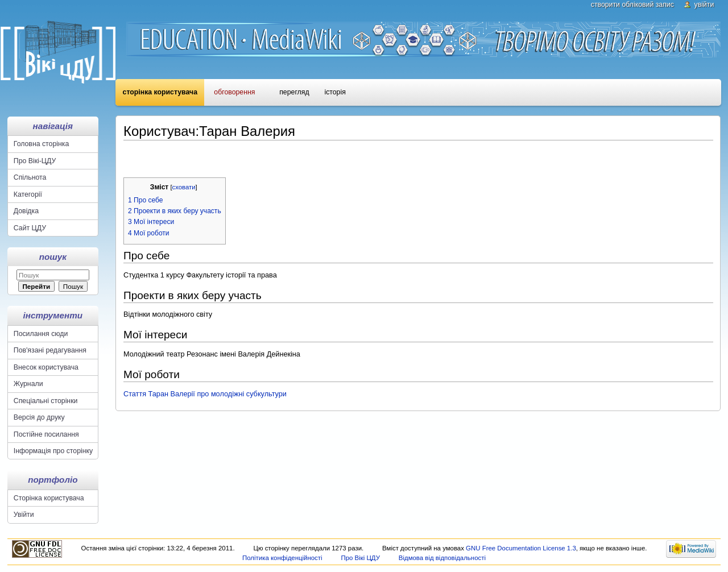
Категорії (28, 194)
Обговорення (234, 92)
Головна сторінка (41, 144)
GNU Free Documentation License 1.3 (521, 548)
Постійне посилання (46, 434)
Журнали (28, 384)
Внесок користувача (46, 367)
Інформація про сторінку (53, 451)
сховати (184, 187)
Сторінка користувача (160, 92)
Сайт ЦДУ (30, 228)
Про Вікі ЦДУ (360, 558)
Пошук (53, 257)
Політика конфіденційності (282, 558)
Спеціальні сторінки (46, 401)
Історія (335, 92)
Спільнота (30, 177)
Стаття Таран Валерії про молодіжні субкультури (205, 394)
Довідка (26, 211)
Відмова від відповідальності (442, 558)
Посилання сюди (41, 334)
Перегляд (294, 92)
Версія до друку (39, 417)
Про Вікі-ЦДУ (35, 161)
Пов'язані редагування (50, 350)
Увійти (704, 5)
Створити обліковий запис (632, 5)
